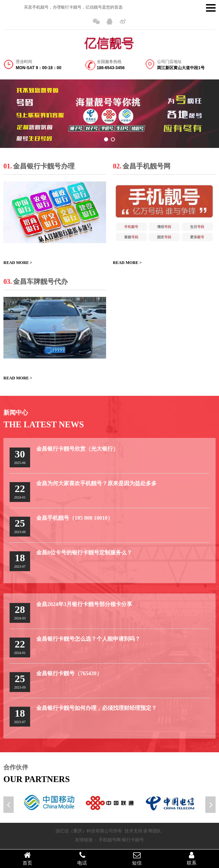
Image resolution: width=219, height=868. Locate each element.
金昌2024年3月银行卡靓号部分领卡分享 (84, 604)
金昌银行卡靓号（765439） (69, 673)
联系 (192, 858)
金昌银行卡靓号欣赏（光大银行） (77, 449)
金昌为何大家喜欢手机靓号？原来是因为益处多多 (96, 483)
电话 (82, 858)
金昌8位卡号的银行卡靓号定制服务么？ (84, 552)
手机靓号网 (110, 840)
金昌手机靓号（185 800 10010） (75, 518)
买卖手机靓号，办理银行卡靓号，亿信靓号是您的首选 (73, 7)
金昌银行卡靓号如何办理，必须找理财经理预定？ (96, 708)
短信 (137, 858)
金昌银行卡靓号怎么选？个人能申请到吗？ (88, 639)
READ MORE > (18, 263)
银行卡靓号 (133, 840)
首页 (27, 858)
